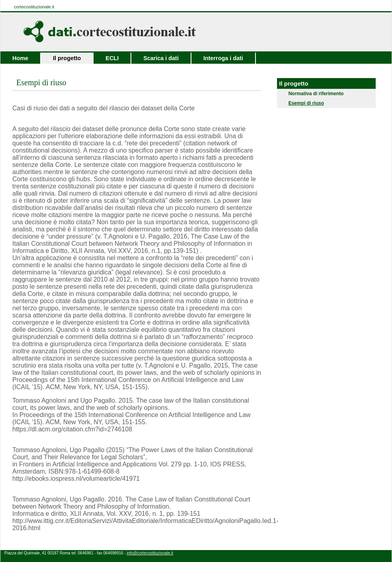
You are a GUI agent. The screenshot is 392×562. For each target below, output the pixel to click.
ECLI (112, 58)
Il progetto (67, 58)
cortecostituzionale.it (34, 7)
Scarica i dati (161, 58)
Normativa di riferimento (313, 94)
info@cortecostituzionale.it (150, 553)
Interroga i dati (223, 58)
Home (20, 58)
